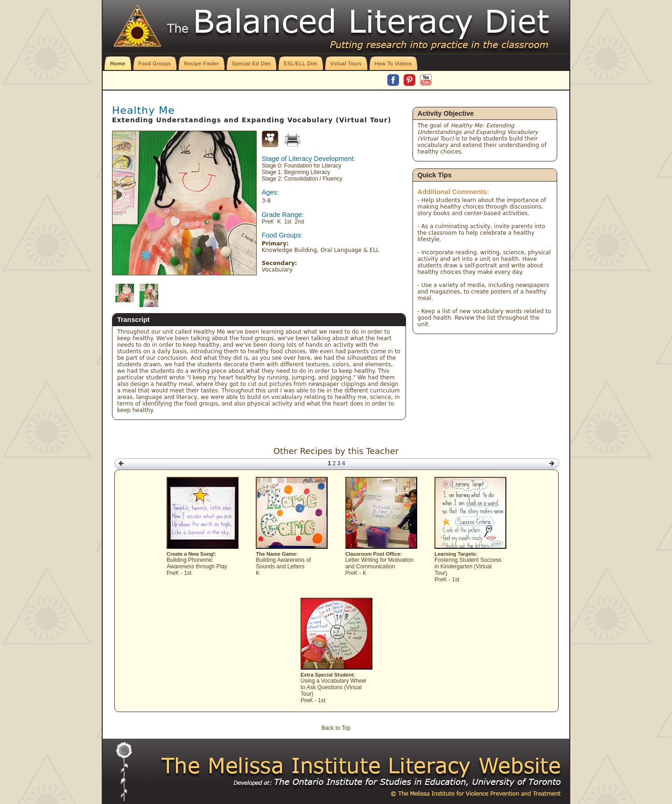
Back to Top (336, 728)
